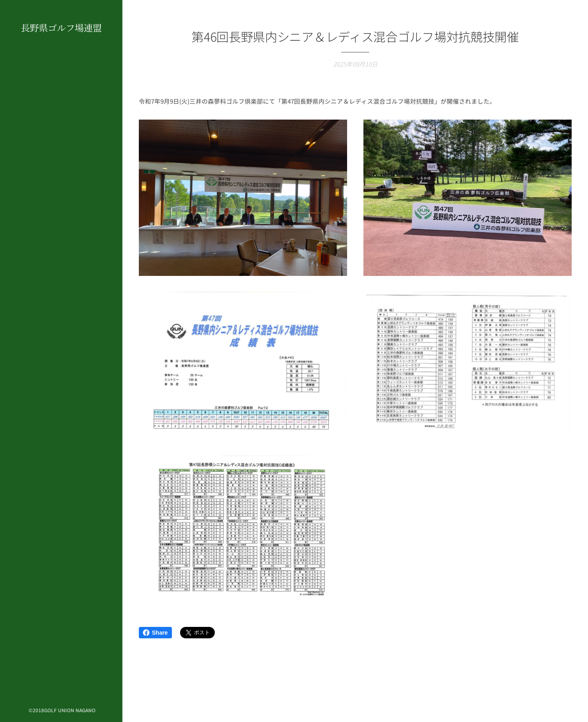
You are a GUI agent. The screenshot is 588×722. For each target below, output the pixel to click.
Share (155, 633)
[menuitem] (61, 344)
